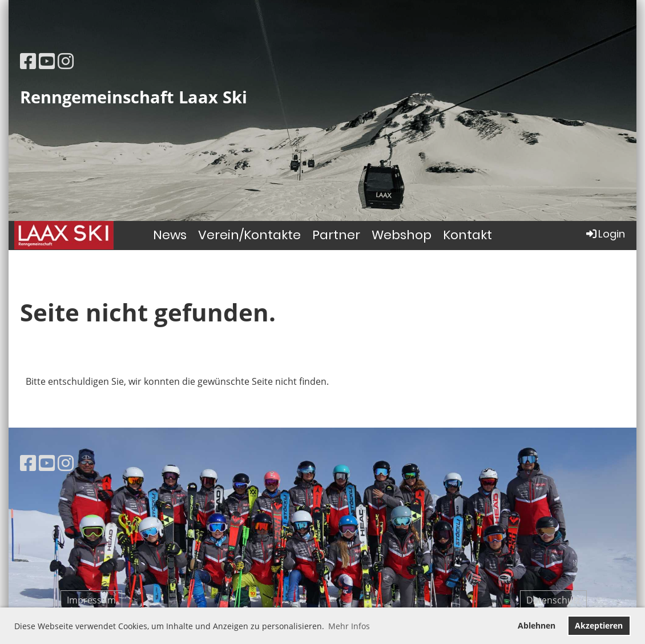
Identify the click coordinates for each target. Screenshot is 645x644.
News (170, 235)
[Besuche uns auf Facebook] (28, 61)
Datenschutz (553, 600)
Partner (336, 235)
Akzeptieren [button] (599, 625)
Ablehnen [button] (537, 625)
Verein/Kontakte (249, 235)
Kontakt (467, 235)
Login (605, 234)
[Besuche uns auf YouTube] (47, 61)
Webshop (402, 235)
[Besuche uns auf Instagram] (66, 61)
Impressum (91, 600)
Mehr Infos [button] (349, 626)
